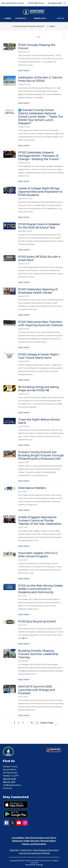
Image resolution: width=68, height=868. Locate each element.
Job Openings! (55, 3)
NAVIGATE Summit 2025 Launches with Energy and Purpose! (36, 690)
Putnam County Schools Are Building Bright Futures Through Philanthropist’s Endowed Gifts (41, 455)
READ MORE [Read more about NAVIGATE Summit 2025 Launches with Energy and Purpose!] (24, 715)
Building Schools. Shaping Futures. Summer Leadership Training (38, 654)
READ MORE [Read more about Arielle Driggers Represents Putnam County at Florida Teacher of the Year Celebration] (24, 546)
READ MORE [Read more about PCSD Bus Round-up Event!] (24, 644)
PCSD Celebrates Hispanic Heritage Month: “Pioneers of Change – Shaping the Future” (39, 156)
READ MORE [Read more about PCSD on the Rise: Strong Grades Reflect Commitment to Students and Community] (24, 615)
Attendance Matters (32, 488)
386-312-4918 (9, 782)
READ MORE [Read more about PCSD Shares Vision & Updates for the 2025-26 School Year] (24, 250)
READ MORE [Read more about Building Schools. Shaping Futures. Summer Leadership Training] (24, 680)
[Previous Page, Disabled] (9, 723)
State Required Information (46, 850)
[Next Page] (37, 723)
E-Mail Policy (26, 850)
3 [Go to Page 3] (23, 723)
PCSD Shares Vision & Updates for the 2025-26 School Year (39, 226)
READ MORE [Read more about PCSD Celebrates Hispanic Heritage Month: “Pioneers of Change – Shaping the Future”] (24, 181)
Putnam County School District (29, 26)
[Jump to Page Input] (57, 723)
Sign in (60, 18)
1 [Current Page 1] (14, 723)
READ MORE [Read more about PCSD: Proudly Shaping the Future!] (24, 71)
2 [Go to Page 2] (18, 723)
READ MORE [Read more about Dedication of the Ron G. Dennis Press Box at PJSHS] (24, 103)
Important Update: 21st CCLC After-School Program (38, 555)
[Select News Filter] (50, 37)
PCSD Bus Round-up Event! (37, 621)
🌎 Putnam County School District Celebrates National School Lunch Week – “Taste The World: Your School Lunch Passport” (41, 117)
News (52, 26)
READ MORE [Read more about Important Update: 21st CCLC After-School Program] (24, 579)
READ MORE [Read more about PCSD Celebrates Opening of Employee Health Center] (24, 315)
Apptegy (39, 865)
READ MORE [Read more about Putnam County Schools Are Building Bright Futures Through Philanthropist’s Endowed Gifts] (24, 481)
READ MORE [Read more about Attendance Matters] (24, 510)
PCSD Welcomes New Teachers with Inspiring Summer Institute (40, 323)
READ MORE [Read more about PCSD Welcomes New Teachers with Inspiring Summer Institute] (24, 347)
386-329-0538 (9, 779)
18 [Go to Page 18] (32, 723)
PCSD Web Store (36, 3)
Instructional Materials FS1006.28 (35, 853)
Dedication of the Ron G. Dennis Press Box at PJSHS (40, 79)
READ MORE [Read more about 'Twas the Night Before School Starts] (24, 445)
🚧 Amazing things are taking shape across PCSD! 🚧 (39, 389)
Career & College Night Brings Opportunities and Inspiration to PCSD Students (40, 192)
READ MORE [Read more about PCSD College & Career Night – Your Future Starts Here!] (24, 380)
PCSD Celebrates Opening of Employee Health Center (38, 291)
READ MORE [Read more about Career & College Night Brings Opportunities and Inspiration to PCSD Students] (24, 217)
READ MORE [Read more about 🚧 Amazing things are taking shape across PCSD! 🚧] (24, 413)
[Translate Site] (41, 18)
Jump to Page (47, 723)
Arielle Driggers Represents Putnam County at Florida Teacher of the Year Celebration (40, 520)
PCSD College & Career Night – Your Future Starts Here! (39, 356)
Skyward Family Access (13, 3)
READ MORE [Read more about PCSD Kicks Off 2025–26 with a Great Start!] (24, 282)
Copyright (14, 850)
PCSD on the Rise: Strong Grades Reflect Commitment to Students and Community (40, 589)
